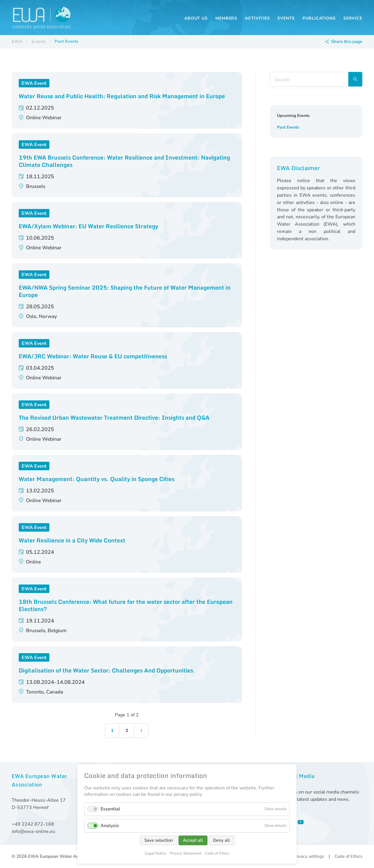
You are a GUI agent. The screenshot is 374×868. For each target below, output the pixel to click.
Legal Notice (155, 853)
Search (355, 79)
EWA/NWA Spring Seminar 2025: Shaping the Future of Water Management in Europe (125, 291)
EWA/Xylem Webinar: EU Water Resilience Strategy (88, 226)
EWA (17, 42)
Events (286, 18)
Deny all (221, 840)
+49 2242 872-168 (33, 824)
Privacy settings (309, 856)
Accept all (193, 840)
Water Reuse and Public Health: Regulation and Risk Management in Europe (122, 96)
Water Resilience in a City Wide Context (72, 540)
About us (196, 18)
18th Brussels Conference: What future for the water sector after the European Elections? (126, 605)
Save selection (159, 840)
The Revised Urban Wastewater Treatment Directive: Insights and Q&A (114, 417)
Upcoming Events (293, 116)
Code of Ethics (348, 856)
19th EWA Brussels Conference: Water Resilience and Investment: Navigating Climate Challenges (124, 161)
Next (141, 731)
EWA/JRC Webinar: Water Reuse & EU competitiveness (93, 356)
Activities (257, 18)
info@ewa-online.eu (33, 831)
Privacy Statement (186, 853)
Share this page (347, 42)
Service (353, 18)
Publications (319, 18)
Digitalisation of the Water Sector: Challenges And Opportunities (106, 670)
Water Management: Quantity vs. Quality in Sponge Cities (97, 479)
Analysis (110, 826)
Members (226, 18)
